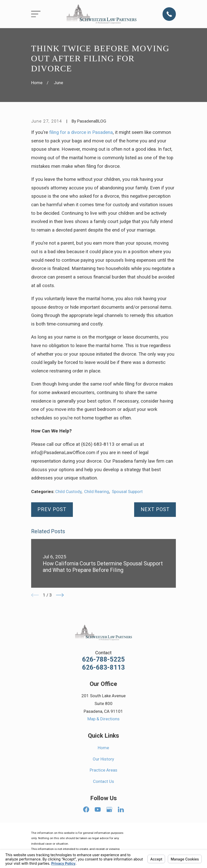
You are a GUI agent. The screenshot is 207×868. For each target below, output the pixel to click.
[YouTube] (98, 809)
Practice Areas (103, 770)
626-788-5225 (103, 660)
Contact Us (103, 781)
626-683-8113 (103, 668)
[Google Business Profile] (109, 809)
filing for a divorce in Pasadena (81, 132)
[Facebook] (86, 809)
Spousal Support (127, 492)
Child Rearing (97, 492)
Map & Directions (103, 719)
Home (103, 748)
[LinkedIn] (121, 809)
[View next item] (60, 595)
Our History (103, 759)
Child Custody (68, 492)
